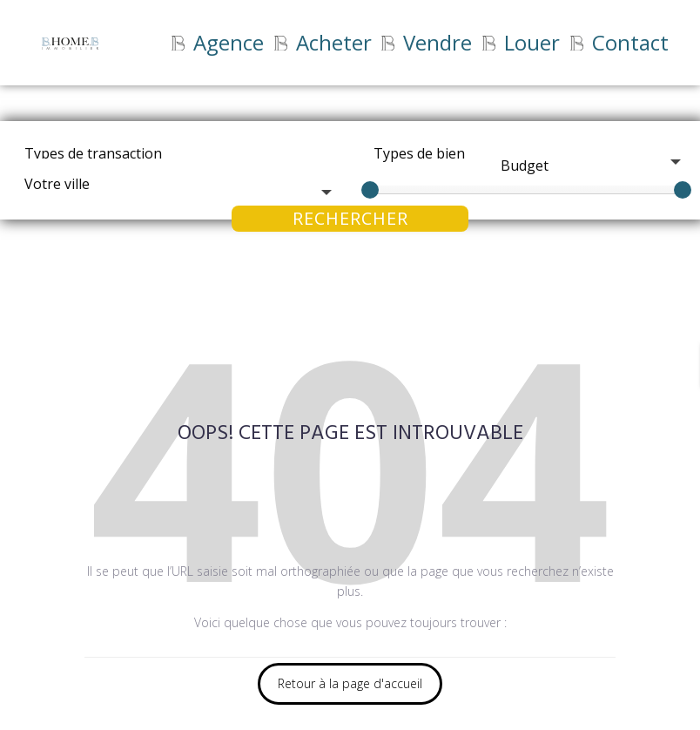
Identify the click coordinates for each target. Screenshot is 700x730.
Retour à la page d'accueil (350, 683)
